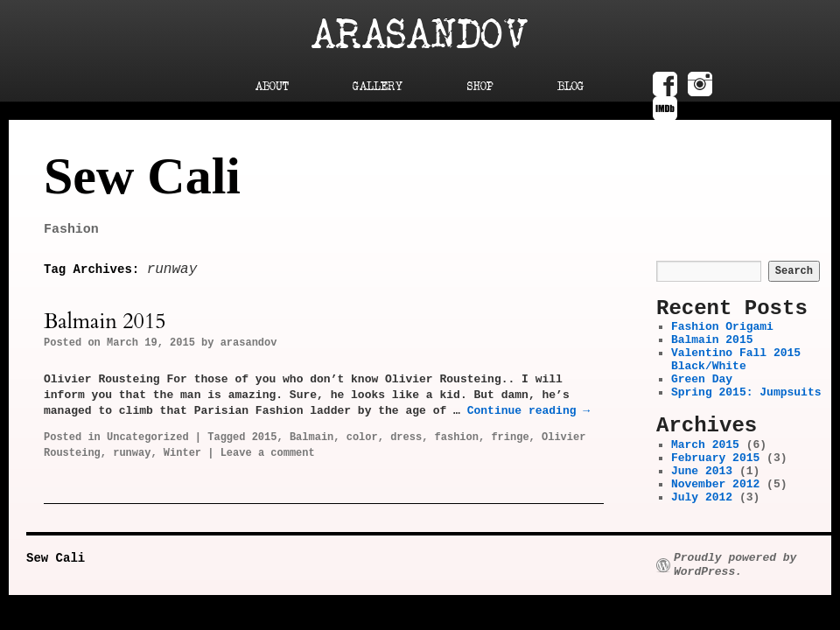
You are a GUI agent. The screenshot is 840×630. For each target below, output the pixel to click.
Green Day (702, 379)
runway (132, 453)
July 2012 (702, 497)
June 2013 (702, 471)
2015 (265, 437)
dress (406, 437)
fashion (457, 437)
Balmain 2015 (105, 322)
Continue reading (528, 411)
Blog (571, 87)
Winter (182, 453)
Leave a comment (268, 453)
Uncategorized (148, 437)
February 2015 (715, 458)
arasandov (249, 343)
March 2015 (705, 445)
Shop (480, 87)
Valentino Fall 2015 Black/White (736, 360)
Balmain (311, 437)
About (272, 87)
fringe (510, 437)
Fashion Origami (722, 327)
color (362, 437)
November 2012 (715, 484)
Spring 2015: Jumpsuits (746, 392)
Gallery (378, 87)
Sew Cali (142, 176)
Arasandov (420, 35)
